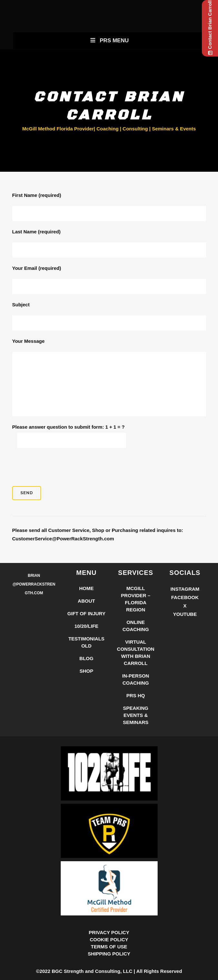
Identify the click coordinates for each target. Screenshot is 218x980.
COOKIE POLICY (109, 939)
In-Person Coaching (135, 679)
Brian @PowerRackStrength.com (34, 584)
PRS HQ (136, 695)
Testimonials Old (87, 642)
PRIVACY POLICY (109, 932)
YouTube (185, 614)
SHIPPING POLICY (109, 954)
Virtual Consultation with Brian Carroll (136, 653)
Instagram (185, 589)
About (86, 601)
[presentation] (61, 467)
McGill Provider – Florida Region (136, 599)
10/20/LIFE (86, 626)
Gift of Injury (87, 613)
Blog (86, 658)
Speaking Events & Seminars (135, 715)
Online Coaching (136, 626)
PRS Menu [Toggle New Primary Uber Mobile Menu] (109, 41)
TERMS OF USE (109, 947)
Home (86, 588)
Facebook (185, 597)
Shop (86, 671)
